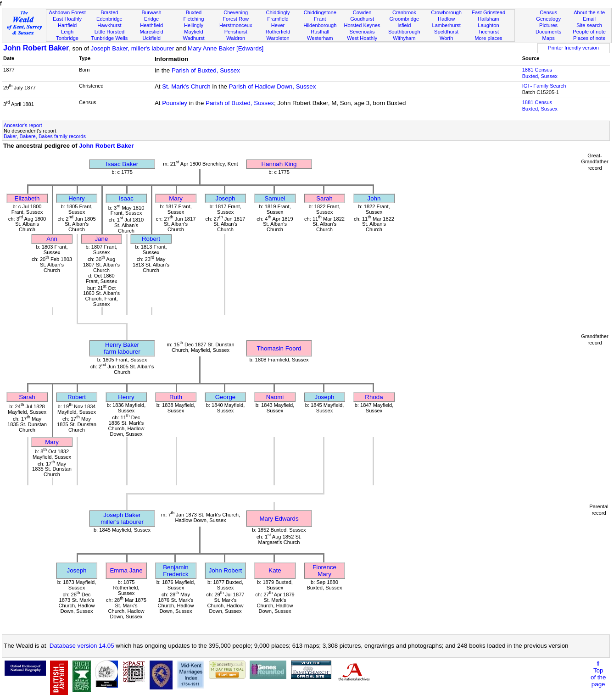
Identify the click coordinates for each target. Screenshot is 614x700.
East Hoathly (67, 19)
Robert (151, 239)
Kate (275, 570)
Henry (77, 198)
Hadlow (446, 19)
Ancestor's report (23, 125)
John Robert (226, 570)
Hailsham (488, 19)
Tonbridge (67, 38)
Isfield (404, 25)
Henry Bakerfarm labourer (122, 348)
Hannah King (279, 164)
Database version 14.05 (82, 646)
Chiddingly (278, 12)
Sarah (324, 198)
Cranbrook (404, 12)
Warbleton (278, 38)
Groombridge (404, 19)
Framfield (278, 19)
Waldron (236, 38)
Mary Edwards (279, 519)
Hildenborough (320, 25)
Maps (549, 38)
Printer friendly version (573, 48)
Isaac (126, 198)
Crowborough (446, 12)
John (374, 198)
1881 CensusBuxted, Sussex (540, 73)
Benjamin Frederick (176, 571)
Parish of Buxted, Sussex (206, 70)
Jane (102, 239)
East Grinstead (488, 12)
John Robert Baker (36, 48)
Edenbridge (109, 19)
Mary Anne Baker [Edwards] (226, 48)
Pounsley (175, 103)
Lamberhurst (446, 25)
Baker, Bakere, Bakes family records (45, 136)
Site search (589, 25)
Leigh (67, 32)
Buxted (194, 12)
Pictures (548, 25)
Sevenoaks (362, 32)
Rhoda (374, 397)
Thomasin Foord (279, 348)
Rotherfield (278, 32)
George (225, 397)
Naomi (275, 397)
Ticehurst (488, 32)
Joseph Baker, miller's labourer (133, 48)
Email (589, 19)
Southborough (404, 32)
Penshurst (236, 32)
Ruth (176, 397)
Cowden (362, 12)
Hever (278, 25)
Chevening (236, 12)
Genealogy (548, 19)
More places (488, 38)
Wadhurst (193, 38)
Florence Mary (324, 571)
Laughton (488, 25)
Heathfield (151, 25)
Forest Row (236, 19)
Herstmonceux (236, 25)
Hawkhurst (109, 25)
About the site (589, 12)
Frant (320, 19)
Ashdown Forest (67, 12)
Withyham (404, 38)
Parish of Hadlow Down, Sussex (273, 86)
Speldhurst (446, 32)
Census (548, 12)
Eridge (151, 19)
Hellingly (194, 25)
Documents (548, 32)
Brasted (109, 12)
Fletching (193, 19)
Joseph (226, 198)
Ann (52, 239)
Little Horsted (109, 32)
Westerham (320, 38)
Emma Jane (126, 570)
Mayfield (193, 32)
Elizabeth (27, 198)
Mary (176, 198)
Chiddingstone (320, 12)
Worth (446, 38)
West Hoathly (362, 38)
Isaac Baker (122, 164)
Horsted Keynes (362, 25)
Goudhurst (362, 19)
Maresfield (152, 32)
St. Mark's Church (186, 86)
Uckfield (151, 38)
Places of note (589, 38)
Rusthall (320, 32)
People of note (589, 32)
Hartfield (67, 25)
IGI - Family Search (544, 86)
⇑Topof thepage (598, 674)
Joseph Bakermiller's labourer (122, 518)
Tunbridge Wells (110, 38)
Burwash (152, 12)
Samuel (275, 198)
